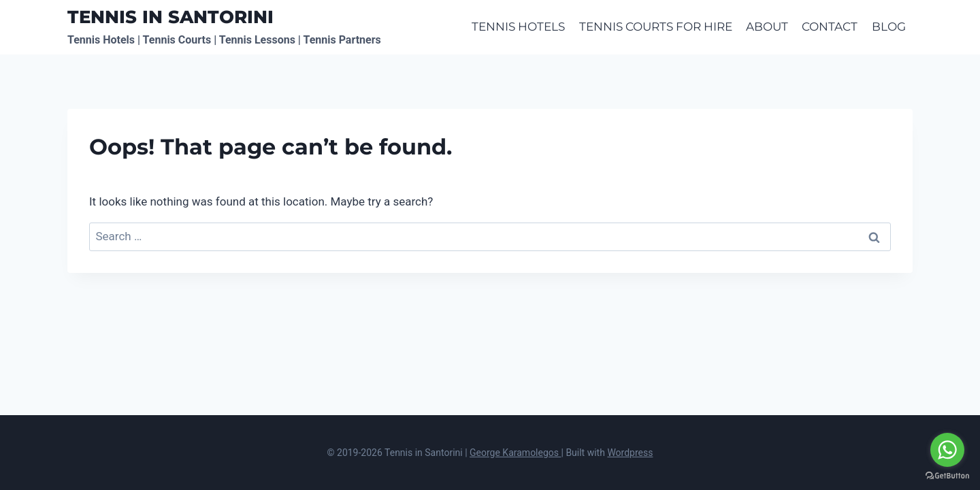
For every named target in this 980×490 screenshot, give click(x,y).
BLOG (889, 27)
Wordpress (630, 453)
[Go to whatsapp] (947, 450)
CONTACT (830, 27)
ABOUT (767, 27)
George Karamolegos (515, 453)
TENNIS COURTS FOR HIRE (656, 27)
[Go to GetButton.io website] (947, 476)
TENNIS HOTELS (518, 27)
